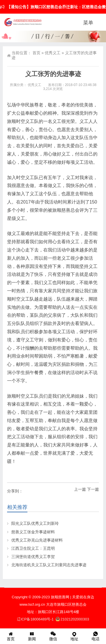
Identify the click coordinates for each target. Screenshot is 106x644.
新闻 (32, 636)
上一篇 (80, 489)
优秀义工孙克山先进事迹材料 (37, 540)
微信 (53, 636)
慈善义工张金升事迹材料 (33, 532)
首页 (36, 53)
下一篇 (93, 489)
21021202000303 (72, 619)
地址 (74, 636)
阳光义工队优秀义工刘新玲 (35, 523)
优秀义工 (53, 53)
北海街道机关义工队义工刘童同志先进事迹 (49, 565)
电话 (95, 636)
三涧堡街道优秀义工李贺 (33, 557)
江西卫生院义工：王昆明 (33, 548)
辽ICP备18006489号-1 (36, 619)
